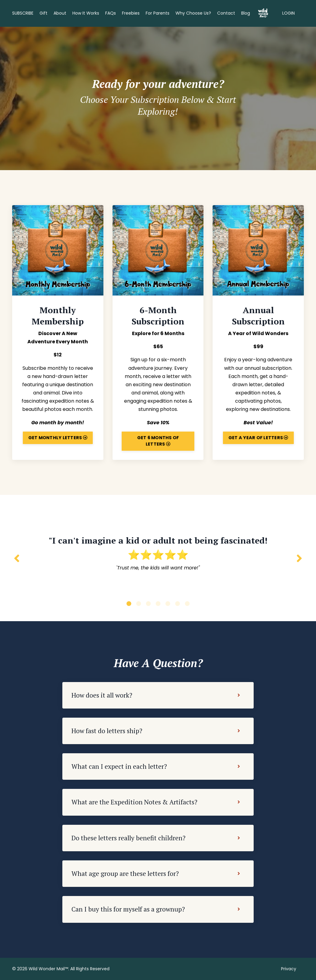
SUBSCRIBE (23, 13)
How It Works (86, 13)
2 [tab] (139, 604)
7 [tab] (187, 604)
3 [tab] (148, 604)
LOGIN (288, 13)
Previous (17, 558)
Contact (226, 13)
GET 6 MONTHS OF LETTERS (158, 441)
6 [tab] (178, 604)
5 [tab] (168, 604)
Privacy (289, 969)
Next (299, 558)
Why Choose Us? (193, 13)
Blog (246, 13)
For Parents (158, 13)
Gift (43, 13)
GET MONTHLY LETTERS (58, 438)
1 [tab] (129, 604)
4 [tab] (158, 604)
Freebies (131, 13)
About (60, 13)
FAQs (111, 13)
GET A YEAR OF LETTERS (258, 438)
